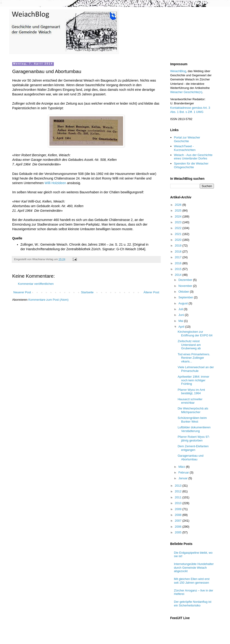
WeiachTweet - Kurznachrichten (185, 148)
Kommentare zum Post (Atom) (48, 300)
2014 (179, 275)
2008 (179, 515)
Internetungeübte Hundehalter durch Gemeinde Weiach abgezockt (194, 568)
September (186, 297)
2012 (179, 491)
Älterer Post (151, 292)
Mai (181, 321)
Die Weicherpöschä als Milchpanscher (193, 410)
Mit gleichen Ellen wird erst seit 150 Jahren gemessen (192, 581)
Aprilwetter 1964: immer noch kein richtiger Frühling (193, 380)
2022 (179, 228)
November (186, 286)
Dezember (186, 280)
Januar (183, 478)
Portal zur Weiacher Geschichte (187, 139)
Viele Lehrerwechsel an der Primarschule (196, 369)
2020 (179, 240)
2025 (179, 210)
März (182, 467)
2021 (179, 234)
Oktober (184, 292)
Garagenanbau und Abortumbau (190, 457)
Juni (182, 315)
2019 (179, 246)
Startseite (87, 292)
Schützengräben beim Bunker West (192, 420)
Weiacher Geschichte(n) (186, 92)
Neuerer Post (22, 292)
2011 (179, 497)
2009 (179, 509)
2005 (179, 532)
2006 (179, 527)
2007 (179, 521)
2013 (179, 486)
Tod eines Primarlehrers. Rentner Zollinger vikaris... (194, 358)
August (184, 303)
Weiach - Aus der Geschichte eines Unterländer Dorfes (193, 157)
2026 (179, 205)
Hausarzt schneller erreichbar (190, 401)
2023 (179, 222)
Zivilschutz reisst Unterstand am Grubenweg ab (189, 345)
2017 (179, 257)
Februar (184, 472)
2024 (179, 216)
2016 (179, 263)
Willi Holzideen (55, 183)
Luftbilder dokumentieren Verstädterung (194, 429)
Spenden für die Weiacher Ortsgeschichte (191, 165)
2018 (179, 251)
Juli (181, 309)
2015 (179, 269)
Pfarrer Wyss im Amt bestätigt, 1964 (191, 392)
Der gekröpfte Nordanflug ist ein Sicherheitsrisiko (193, 604)
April (182, 327)
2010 (179, 503)
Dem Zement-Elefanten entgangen (193, 448)
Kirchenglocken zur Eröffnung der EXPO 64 (195, 334)
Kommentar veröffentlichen (36, 284)
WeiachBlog (178, 71)
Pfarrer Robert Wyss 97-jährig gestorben (194, 439)
